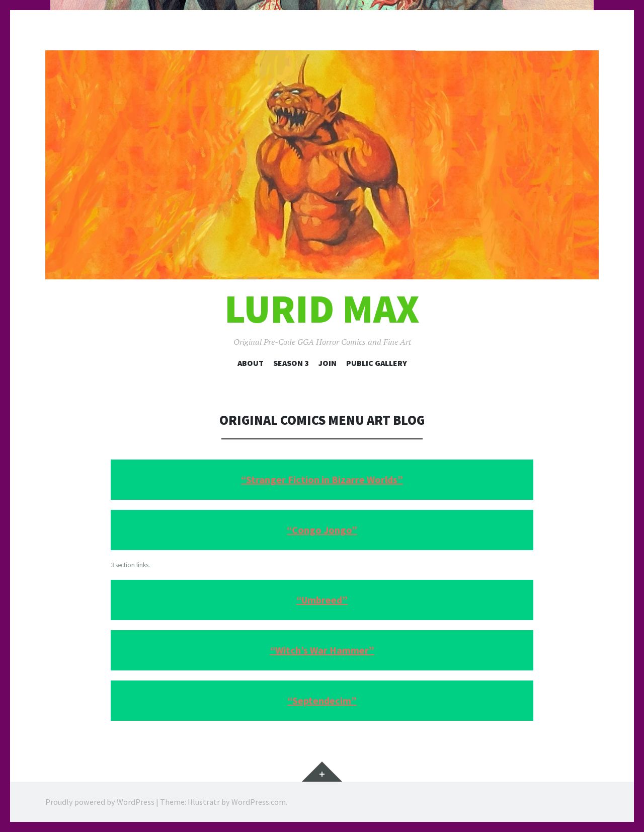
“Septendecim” (322, 700)
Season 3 (291, 363)
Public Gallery (377, 363)
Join (328, 363)
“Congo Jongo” (322, 530)
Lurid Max (322, 309)
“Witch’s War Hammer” (322, 650)
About (251, 363)
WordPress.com (259, 802)
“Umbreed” (322, 600)
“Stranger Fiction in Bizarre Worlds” (322, 479)
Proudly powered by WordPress (100, 802)
